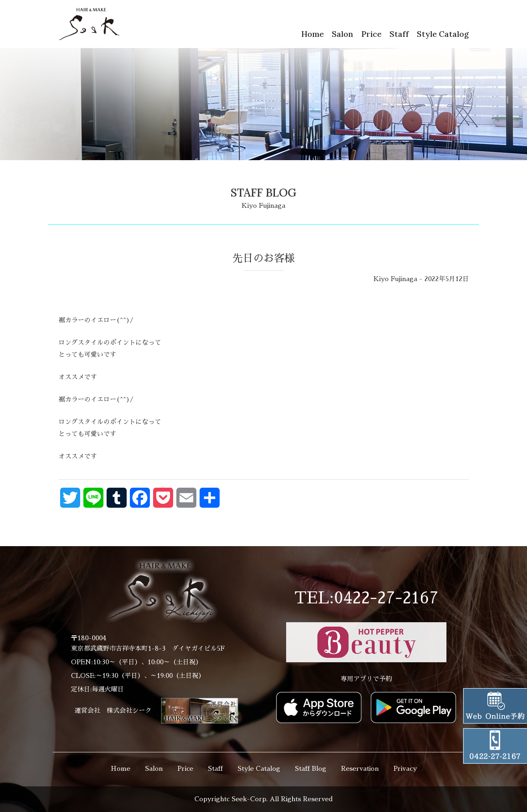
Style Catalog (443, 34)
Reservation (360, 769)
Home (312, 34)
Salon (342, 34)
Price (371, 34)
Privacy (405, 769)
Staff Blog (311, 769)
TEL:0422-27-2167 (366, 598)
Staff (399, 34)
